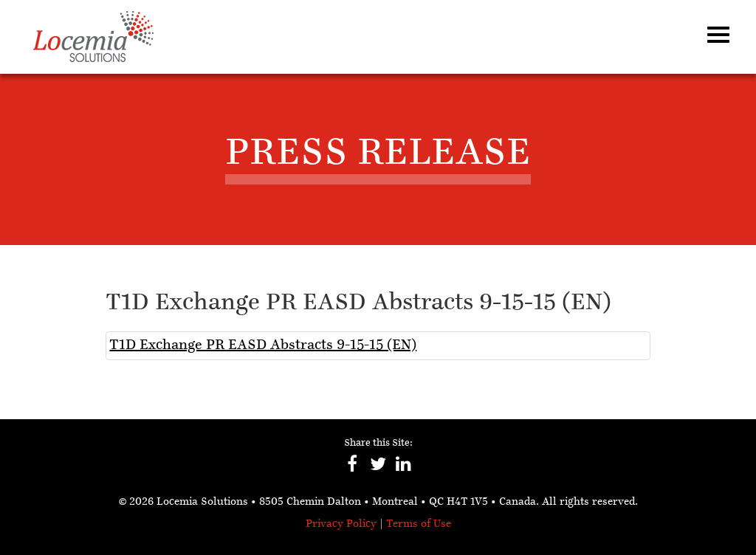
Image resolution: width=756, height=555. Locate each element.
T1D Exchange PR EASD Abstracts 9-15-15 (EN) (263, 345)
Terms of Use (419, 524)
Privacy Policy (341, 524)
